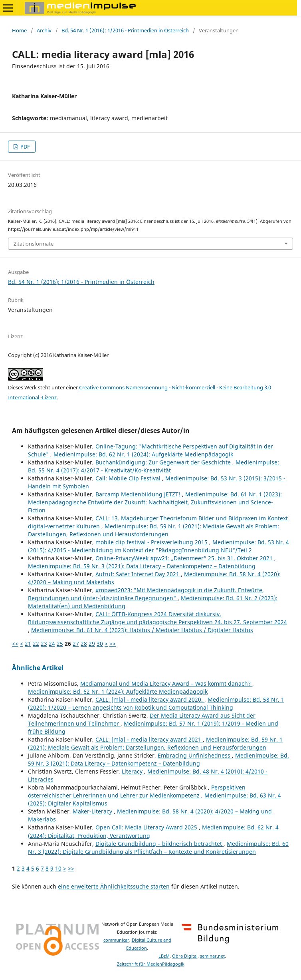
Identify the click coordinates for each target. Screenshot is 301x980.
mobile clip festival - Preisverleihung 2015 (152, 542)
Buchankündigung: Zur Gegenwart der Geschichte (164, 462)
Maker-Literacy (93, 811)
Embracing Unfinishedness (195, 755)
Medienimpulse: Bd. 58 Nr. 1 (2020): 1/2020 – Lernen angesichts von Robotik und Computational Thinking (156, 703)
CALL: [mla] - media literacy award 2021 (149, 739)
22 (36, 644)
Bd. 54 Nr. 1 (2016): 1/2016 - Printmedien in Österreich (125, 30)
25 (60, 644)
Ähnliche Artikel (38, 668)
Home (19, 30)
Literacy (133, 771)
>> (113, 644)
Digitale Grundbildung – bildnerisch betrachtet (159, 844)
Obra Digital (185, 956)
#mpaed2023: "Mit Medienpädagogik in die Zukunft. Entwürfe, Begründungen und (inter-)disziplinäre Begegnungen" (146, 594)
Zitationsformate (34, 244)
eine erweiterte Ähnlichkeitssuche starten (114, 886)
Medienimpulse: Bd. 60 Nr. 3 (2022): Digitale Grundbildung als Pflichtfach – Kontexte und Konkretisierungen (158, 848)
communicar (116, 940)
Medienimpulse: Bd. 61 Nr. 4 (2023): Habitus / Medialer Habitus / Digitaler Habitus (142, 630)
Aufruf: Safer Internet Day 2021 (138, 574)
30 (100, 644)
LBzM (164, 956)
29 (92, 644)
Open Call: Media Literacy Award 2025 (147, 827)
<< (15, 644)
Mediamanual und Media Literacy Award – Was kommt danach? (166, 683)
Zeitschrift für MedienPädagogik (151, 964)
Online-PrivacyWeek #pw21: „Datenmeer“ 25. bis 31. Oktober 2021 (185, 558)
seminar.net (212, 956)
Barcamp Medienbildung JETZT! (139, 494)
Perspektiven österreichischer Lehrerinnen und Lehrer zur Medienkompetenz (137, 791)
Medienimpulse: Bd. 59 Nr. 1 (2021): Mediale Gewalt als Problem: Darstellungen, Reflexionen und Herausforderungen (153, 530)
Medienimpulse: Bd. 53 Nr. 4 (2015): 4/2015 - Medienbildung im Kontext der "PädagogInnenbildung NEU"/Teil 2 (158, 546)
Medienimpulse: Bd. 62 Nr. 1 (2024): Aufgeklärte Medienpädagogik (143, 454)
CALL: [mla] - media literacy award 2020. (150, 699)
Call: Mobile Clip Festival (129, 478)
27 (76, 644)
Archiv (44, 30)
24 (52, 644)
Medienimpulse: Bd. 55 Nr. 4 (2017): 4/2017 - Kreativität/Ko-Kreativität (153, 466)
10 (58, 868)
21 (28, 644)
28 (84, 644)
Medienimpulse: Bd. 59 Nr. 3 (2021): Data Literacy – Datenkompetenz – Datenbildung (142, 566)
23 (44, 644)
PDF (25, 147)
